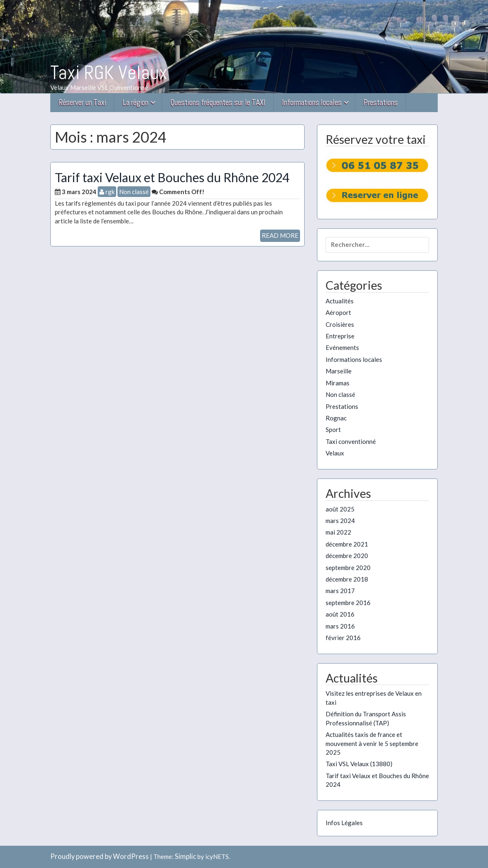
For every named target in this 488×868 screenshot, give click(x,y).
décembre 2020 (347, 556)
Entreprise (340, 336)
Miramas (338, 383)
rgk (107, 192)
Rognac (336, 418)
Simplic (185, 856)
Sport (333, 429)
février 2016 (343, 638)
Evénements (342, 347)
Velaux (335, 453)
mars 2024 (340, 521)
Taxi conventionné (351, 441)
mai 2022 (338, 532)
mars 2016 (340, 626)
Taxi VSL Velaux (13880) (359, 764)
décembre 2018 (347, 579)
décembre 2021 (347, 544)
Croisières (340, 324)
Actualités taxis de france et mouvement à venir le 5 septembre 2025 (372, 743)
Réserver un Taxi (82, 102)
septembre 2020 (348, 568)
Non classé (134, 192)
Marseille (339, 371)
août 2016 (340, 614)
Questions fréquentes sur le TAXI (218, 102)
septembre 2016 (348, 603)
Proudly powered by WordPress (100, 856)
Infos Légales (344, 823)
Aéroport (338, 312)
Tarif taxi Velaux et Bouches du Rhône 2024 (172, 177)
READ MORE (280, 235)
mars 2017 (340, 591)
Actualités (340, 301)
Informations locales (312, 102)
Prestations (381, 102)
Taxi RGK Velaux (109, 73)
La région (135, 102)
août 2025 (340, 509)
